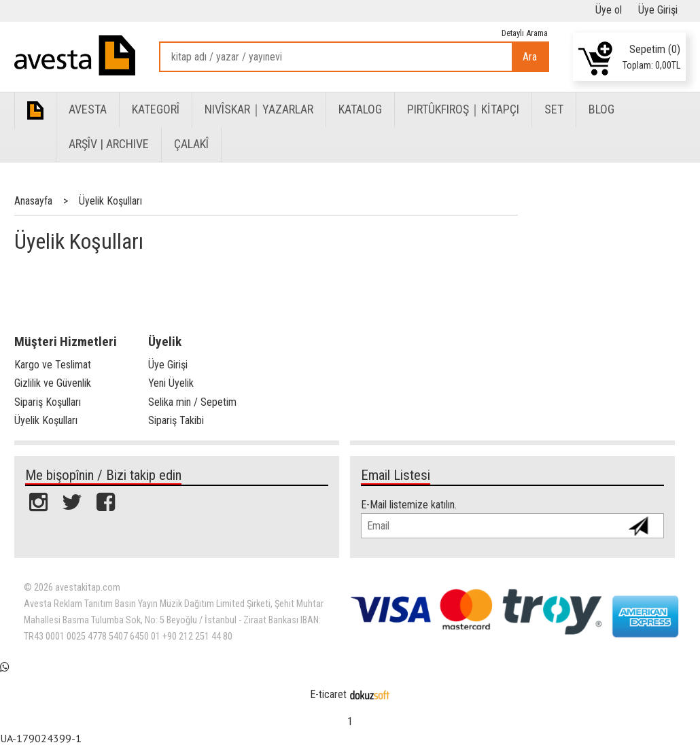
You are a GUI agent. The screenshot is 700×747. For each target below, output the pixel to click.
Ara (530, 57)
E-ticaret (328, 694)
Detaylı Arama (525, 33)
